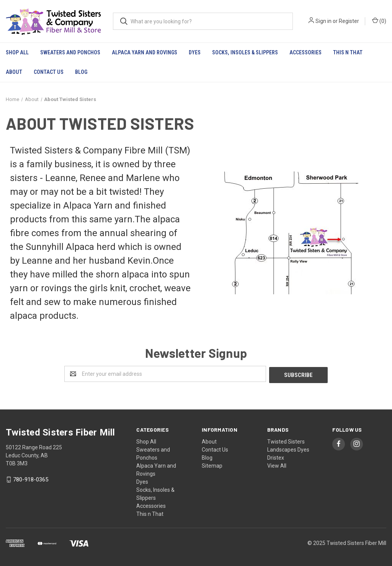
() (379, 21)
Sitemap (212, 465)
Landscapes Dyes (288, 449)
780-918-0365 (31, 479)
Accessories (305, 52)
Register (349, 21)
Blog (81, 72)
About (14, 72)
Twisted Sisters (286, 440)
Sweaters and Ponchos (70, 52)
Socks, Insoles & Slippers (245, 52)
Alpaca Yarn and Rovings (145, 52)
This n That (348, 52)
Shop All (17, 52)
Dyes (195, 52)
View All (277, 465)
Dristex (276, 457)
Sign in (323, 21)
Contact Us (49, 72)
